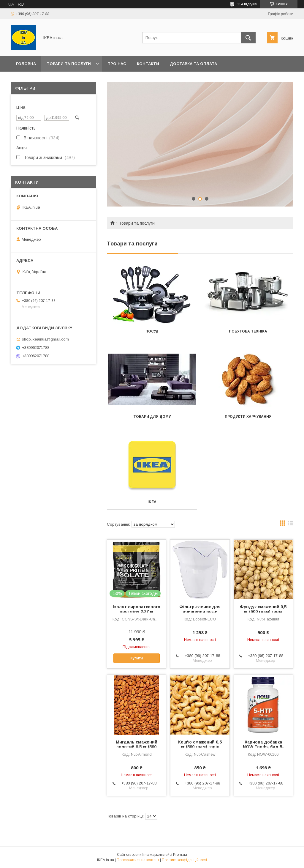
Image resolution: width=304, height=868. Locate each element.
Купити (137, 658)
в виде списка (291, 524)
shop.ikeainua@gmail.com (45, 339)
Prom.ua (180, 855)
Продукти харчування (248, 417)
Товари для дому (152, 417)
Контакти (148, 64)
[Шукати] (248, 38)
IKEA (152, 502)
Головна (26, 64)
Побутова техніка (248, 331)
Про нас (117, 64)
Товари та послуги (69, 64)
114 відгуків (247, 4)
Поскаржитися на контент (138, 860)
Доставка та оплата (193, 64)
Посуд (152, 331)
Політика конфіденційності (184, 860)
